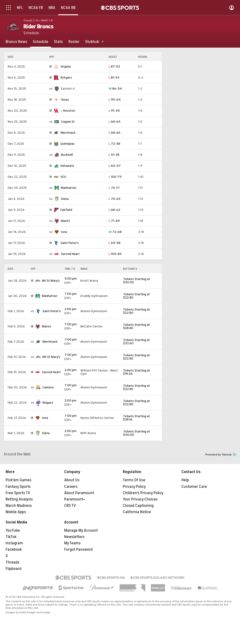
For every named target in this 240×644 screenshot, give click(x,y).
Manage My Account (81, 530)
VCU (63, 177)
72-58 (114, 144)
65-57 (115, 166)
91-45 (114, 111)
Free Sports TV (18, 493)
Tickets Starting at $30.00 (137, 281)
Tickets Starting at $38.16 (137, 418)
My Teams (72, 543)
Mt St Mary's (51, 281)
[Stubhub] (94, 42)
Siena (65, 199)
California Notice (137, 512)
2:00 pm (70, 309)
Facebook (14, 549)
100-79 (115, 177)
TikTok (11, 537)
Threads (13, 562)
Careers (71, 487)
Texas (65, 100)
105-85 (115, 254)
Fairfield (66, 210)
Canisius (48, 387)
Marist (66, 221)
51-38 (114, 155)
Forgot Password (78, 549)
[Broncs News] (16, 42)
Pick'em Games (19, 480)
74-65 (115, 199)
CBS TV (70, 506)
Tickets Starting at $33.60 (137, 342)
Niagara (48, 403)
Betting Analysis (19, 499)
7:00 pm (71, 294)
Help (185, 480)
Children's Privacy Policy (143, 493)
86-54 (115, 89)
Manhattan (69, 188)
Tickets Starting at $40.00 (137, 433)
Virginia (66, 66)
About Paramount (79, 493)
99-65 (115, 100)
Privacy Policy (134, 487)
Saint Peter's (70, 243)
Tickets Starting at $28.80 (137, 326)
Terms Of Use (134, 480)
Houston (69, 111)
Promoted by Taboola (221, 455)
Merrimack (68, 133)
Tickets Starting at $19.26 (137, 372)
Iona (64, 232)
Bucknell (67, 155)
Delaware (67, 166)
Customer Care (194, 487)
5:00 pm (71, 278)
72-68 (115, 232)
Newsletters (74, 537)
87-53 (114, 66)
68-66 (115, 133)
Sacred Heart (70, 254)
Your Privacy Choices (140, 499)
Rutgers (66, 78)
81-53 (114, 78)
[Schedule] (41, 42)
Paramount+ (75, 499)
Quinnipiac (68, 144)
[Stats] (58, 42)
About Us (72, 480)
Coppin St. (68, 122)
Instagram (14, 543)
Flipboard (13, 569)
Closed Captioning (138, 506)
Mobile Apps (16, 512)
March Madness (19, 506)
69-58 (115, 243)
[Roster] (74, 42)
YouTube (13, 530)
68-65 (115, 122)
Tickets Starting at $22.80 (137, 296)
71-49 (114, 221)
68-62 (114, 210)
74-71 (114, 188)
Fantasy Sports (18, 487)
